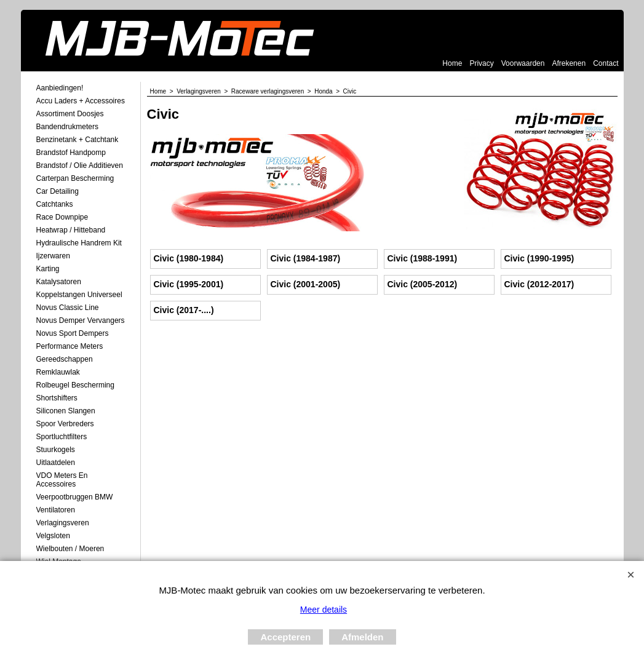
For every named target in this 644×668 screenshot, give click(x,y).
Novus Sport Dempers (73, 333)
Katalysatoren (59, 282)
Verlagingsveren (63, 523)
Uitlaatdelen (56, 463)
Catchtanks (55, 204)
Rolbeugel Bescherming (75, 385)
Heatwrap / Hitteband (71, 230)
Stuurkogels (56, 450)
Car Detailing (58, 191)
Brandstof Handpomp (71, 153)
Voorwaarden (523, 63)
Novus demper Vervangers (81, 320)
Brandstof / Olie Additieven (80, 165)
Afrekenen (569, 63)
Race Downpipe (62, 217)
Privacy (481, 63)
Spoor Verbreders (65, 424)
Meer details (324, 610)
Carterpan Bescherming (75, 178)
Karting (48, 269)
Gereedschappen (65, 359)
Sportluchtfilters (62, 437)
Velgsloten (53, 536)
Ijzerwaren (53, 256)
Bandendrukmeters (67, 127)
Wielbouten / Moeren (70, 549)
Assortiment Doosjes (70, 114)
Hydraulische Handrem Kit (79, 243)
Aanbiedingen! (60, 88)
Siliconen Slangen (66, 411)
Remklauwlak (58, 372)
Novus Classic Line (68, 308)
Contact (606, 63)
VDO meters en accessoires (62, 480)
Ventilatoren (56, 510)
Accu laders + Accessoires (81, 101)
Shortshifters (57, 398)
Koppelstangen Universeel (79, 295)
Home (452, 63)
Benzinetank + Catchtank (78, 140)
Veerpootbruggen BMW (75, 497)
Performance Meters (70, 346)
